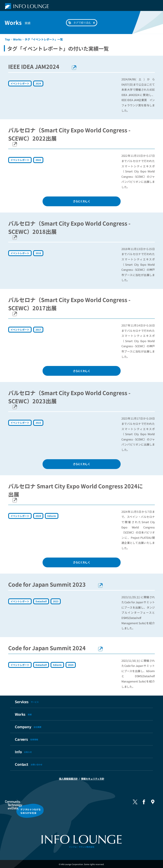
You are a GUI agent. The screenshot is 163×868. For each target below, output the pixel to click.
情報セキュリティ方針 (93, 779)
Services (27, 702)
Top (7, 39)
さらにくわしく (81, 201)
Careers (26, 739)
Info (23, 752)
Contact (29, 764)
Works (17, 39)
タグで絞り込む (82, 23)
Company (28, 727)
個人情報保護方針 (68, 779)
